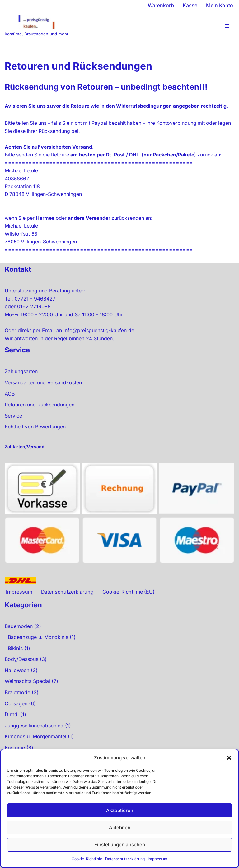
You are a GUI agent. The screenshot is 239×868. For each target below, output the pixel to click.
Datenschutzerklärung (125, 859)
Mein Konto (220, 5)
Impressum (158, 859)
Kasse (190, 5)
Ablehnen (120, 827)
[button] (229, 758)
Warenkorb (161, 5)
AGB (10, 402)
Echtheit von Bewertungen (35, 435)
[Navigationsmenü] (227, 26)
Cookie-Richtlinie (87, 859)
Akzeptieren (120, 810)
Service (13, 424)
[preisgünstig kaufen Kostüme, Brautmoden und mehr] (37, 26)
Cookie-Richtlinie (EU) (129, 600)
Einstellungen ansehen (120, 845)
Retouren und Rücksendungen (40, 413)
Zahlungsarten (21, 380)
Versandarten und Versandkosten (43, 391)
